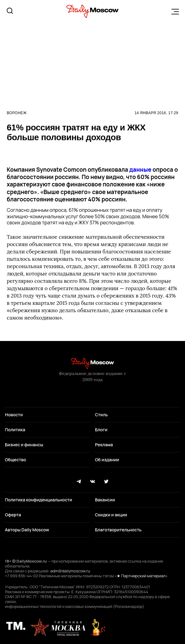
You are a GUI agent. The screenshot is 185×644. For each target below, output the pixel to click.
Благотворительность (118, 530)
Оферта (13, 515)
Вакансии (105, 500)
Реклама (104, 445)
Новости (14, 415)
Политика (15, 430)
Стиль (101, 415)
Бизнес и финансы (24, 445)
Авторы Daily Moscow (27, 530)
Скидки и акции (111, 515)
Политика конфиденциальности (38, 500)
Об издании (107, 460)
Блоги (101, 430)
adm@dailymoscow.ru (70, 571)
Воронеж (17, 113)
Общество (15, 460)
